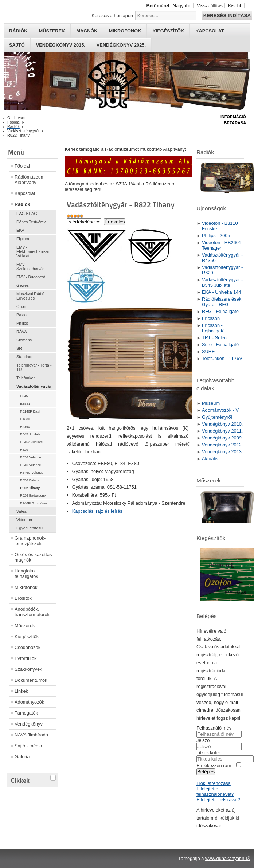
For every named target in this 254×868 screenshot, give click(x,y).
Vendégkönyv (29, 724)
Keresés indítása (227, 15)
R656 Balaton (30, 480)
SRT (20, 348)
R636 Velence (31, 457)
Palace (22, 315)
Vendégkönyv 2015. (61, 45)
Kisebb (235, 6)
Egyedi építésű (30, 528)
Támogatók (26, 713)
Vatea (22, 511)
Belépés (206, 772)
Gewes (23, 285)
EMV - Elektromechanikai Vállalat (33, 251)
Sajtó (17, 45)
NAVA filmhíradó (31, 735)
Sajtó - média (28, 746)
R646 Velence (31, 465)
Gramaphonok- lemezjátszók (30, 541)
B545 (24, 396)
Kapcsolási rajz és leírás (97, 511)
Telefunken (26, 378)
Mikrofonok (125, 31)
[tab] (54, 777)
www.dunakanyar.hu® (228, 858)
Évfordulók (26, 658)
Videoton (24, 520)
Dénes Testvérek (31, 222)
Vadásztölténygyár (34, 386)
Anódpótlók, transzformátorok (32, 612)
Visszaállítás (210, 6)
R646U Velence (32, 473)
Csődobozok (28, 647)
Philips (22, 323)
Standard (24, 357)
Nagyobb (182, 6)
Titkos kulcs (208, 753)
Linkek (21, 691)
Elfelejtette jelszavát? (218, 800)
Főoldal (22, 166)
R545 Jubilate (30, 434)
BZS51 (25, 404)
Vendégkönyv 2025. (121, 45)
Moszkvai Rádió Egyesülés (30, 296)
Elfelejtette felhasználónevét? (215, 791)
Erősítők (23, 598)
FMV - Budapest (31, 277)
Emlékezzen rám (214, 765)
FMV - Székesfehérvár (30, 266)
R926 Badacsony (33, 496)
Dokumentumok (31, 680)
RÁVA (22, 332)
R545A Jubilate (31, 442)
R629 (24, 450)
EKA (20, 230)
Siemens (24, 340)
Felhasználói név (214, 728)
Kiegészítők (168, 31)
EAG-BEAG (27, 214)
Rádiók (18, 31)
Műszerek (52, 31)
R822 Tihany (30, 488)
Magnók (87, 31)
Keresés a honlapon (112, 15)
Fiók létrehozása (214, 783)
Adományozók (29, 702)
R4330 (25, 419)
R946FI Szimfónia (33, 503)
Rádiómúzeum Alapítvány (30, 180)
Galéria (22, 757)
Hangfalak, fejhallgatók (26, 574)
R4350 (25, 427)
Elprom (23, 239)
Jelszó (203, 740)
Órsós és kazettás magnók (33, 557)
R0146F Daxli (30, 411)
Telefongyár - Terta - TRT (34, 367)
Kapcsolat (210, 31)
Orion (21, 306)
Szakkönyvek (28, 669)
